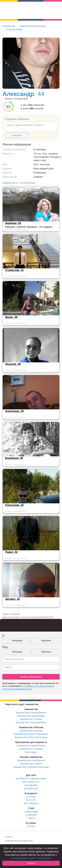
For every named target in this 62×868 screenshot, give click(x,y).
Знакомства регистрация (33, 26)
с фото (31, 818)
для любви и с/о (31, 782)
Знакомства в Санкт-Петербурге (31, 734)
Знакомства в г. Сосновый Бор (19, 183)
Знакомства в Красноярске (31, 746)
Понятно (31, 863)
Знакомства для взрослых (19, 841)
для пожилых (31, 803)
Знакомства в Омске (31, 764)
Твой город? (31, 752)
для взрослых (31, 788)
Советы (9, 837)
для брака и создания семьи (31, 778)
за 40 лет (31, 797)
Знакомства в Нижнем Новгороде (31, 767)
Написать (17, 135)
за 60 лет (31, 800)
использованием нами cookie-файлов (31, 858)
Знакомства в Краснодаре (31, 716)
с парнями (31, 815)
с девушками (31, 811)
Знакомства (9, 26)
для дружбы (31, 785)
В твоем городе (14, 29)
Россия (31, 826)
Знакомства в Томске (31, 719)
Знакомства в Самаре (31, 749)
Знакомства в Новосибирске (31, 713)
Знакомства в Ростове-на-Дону (31, 737)
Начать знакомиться (31, 677)
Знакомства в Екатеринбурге (31, 722)
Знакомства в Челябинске (31, 760)
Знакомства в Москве (31, 731)
